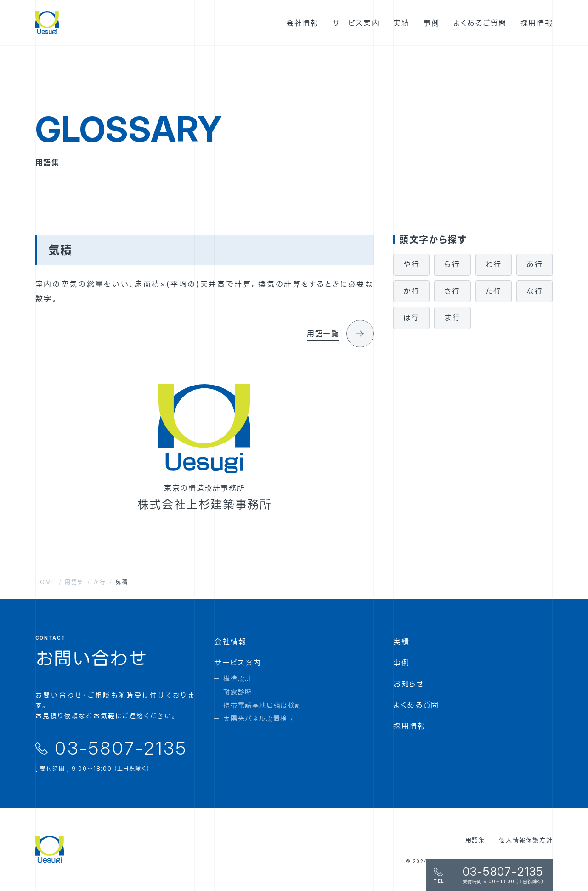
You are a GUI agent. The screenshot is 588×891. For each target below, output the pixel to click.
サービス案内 (238, 663)
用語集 (475, 840)
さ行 (452, 291)
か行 (411, 291)
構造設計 (237, 678)
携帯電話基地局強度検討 (263, 705)
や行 (411, 264)
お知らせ (409, 684)
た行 (493, 291)
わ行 (494, 264)
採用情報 (409, 726)
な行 (534, 291)
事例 (401, 663)
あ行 (534, 264)
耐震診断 (237, 692)
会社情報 (230, 641)
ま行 (452, 318)
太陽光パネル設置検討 (259, 718)
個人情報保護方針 (526, 840)
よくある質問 (416, 705)
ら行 (452, 264)
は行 (412, 318)
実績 (401, 641)
